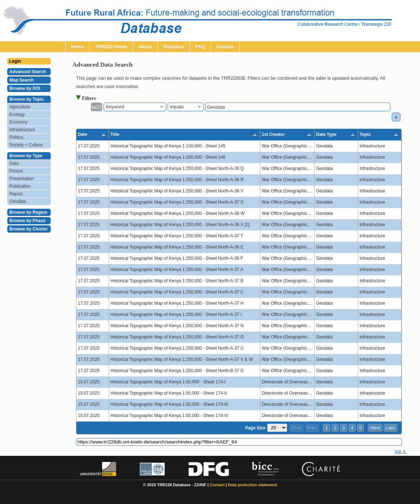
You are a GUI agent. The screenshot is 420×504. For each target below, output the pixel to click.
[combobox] (135, 107)
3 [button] (343, 428)
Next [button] (375, 428)
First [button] (297, 428)
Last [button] (390, 428)
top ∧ (400, 451)
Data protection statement (252, 485)
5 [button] (360, 428)
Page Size (255, 428)
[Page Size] (277, 428)
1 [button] (326, 428)
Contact (217, 485)
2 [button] (335, 428)
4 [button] (352, 428)
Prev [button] (312, 428)
